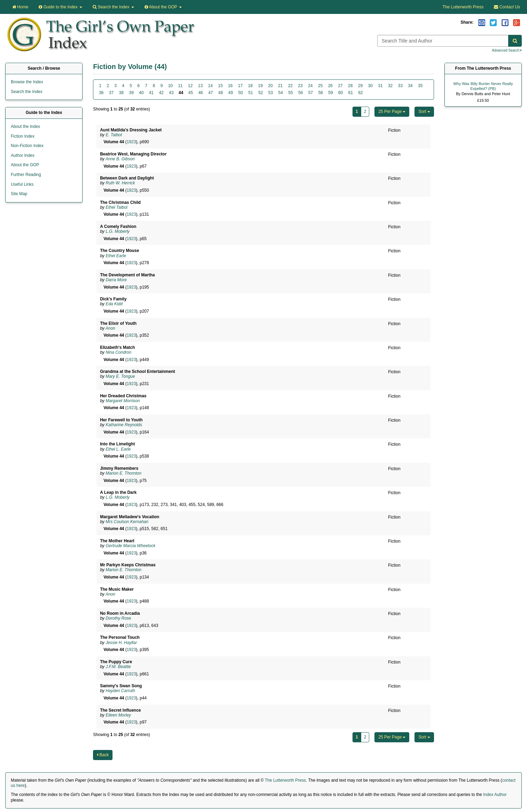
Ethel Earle (116, 256)
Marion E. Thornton (123, 473)
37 (111, 93)
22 (290, 86)
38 (121, 93)
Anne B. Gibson (120, 159)
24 (310, 86)
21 (280, 86)
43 (171, 93)
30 (370, 86)
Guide (60, 7)
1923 (131, 142)
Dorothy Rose (118, 618)
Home (20, 7)
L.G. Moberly (118, 231)
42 (161, 93)
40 (141, 93)
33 (400, 86)
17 (240, 86)
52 (260, 93)
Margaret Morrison (123, 401)
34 (410, 86)
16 (230, 86)
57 (311, 93)
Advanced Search (507, 50)
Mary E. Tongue (120, 376)
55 (291, 93)
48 (221, 93)
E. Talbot (114, 135)
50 (241, 93)
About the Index (25, 127)
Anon (110, 328)
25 (320, 86)
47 (211, 93)
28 (350, 86)
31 (380, 86)
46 (200, 93)
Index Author (495, 795)
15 (220, 86)
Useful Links (22, 184)
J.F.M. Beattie (118, 667)
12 (190, 86)
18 (250, 86)
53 (270, 93)
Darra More (116, 280)
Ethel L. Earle (118, 449)
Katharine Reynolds (124, 425)
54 (281, 93)
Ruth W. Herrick (120, 183)
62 (360, 93)
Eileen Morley (118, 715)
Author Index (23, 155)
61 (351, 93)
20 (270, 86)
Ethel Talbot (117, 207)
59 (330, 93)
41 (151, 93)
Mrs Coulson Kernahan (127, 522)
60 (340, 93)
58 (321, 93)
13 (200, 86)
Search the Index (27, 92)
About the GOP (163, 7)
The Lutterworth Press (463, 7)
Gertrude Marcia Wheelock (130, 546)
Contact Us (507, 7)
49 (230, 93)
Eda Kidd (114, 304)
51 (251, 93)
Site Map (19, 194)
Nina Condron (118, 352)
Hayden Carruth (120, 691)
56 (300, 93)
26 (330, 86)
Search (113, 7)
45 (190, 93)
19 (260, 86)
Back (103, 755)
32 (390, 86)
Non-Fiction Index (27, 146)
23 (300, 86)
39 (131, 93)
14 (210, 86)
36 (101, 93)
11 (180, 86)
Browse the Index (27, 82)
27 (340, 86)
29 (360, 86)
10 (170, 86)
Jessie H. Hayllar (121, 643)
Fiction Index (23, 136)
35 (420, 86)
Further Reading (26, 175)
